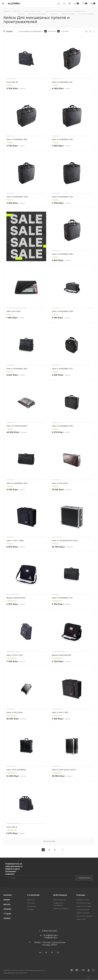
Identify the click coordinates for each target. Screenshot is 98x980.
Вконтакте (40, 953)
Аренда (7, 909)
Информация (60, 895)
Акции (7, 900)
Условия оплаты (83, 900)
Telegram (52, 953)
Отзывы (30, 909)
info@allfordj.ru (51, 938)
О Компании (33, 895)
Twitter (46, 953)
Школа (7, 904)
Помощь (81, 895)
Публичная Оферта (61, 909)
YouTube (58, 953)
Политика (31, 903)
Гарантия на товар (84, 906)
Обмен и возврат (83, 913)
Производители (60, 900)
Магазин (8, 895)
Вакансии (31, 900)
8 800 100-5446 (50, 931)
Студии (7, 914)
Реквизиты (31, 906)
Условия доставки (83, 903)
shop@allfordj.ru (51, 935)
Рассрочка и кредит (84, 916)
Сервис (7, 918)
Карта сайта (81, 919)
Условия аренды (83, 909)
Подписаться (85, 878)
